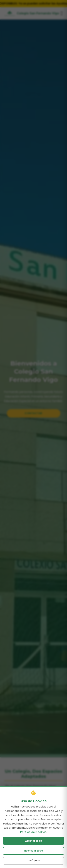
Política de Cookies (33, 854)
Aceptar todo (33, 863)
